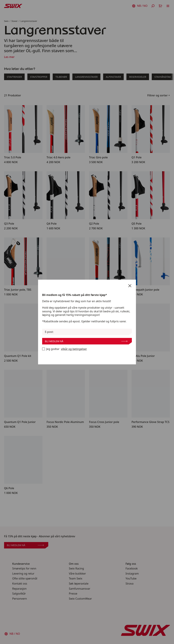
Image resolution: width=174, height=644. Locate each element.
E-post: (49, 332)
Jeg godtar (64, 349)
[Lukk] (130, 286)
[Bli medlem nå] (43, 349)
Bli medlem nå (86, 341)
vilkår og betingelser (74, 349)
